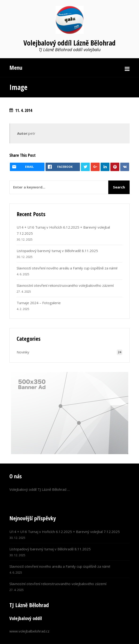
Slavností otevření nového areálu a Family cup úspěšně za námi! (67, 268)
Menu (16, 67)
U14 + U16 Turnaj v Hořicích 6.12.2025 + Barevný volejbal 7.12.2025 (65, 532)
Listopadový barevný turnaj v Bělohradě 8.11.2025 (57, 251)
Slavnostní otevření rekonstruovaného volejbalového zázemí (65, 285)
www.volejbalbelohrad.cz (29, 631)
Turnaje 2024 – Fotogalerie (39, 303)
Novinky (23, 352)
